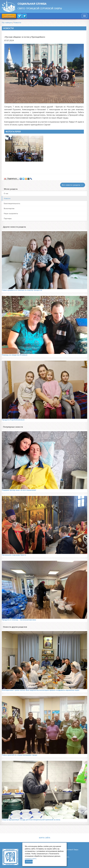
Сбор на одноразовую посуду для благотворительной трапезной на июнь (31, 820)
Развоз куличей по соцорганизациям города (19, 755)
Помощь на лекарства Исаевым (15, 355)
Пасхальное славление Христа (14, 555)
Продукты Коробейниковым (13, 420)
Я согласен (30, 861)
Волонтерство (9, 208)
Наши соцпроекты (11, 213)
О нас (6, 193)
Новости (17, 22)
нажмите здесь (31, 858)
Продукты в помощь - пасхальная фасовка (19, 620)
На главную (7, 22)
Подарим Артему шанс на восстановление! (19, 490)
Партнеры (8, 218)
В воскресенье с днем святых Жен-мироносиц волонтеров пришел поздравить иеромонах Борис (41, 690)
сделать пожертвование (9, 16)
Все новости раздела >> (73, 185)
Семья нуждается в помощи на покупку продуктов (22, 290)
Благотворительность (12, 203)
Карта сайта (45, 838)
